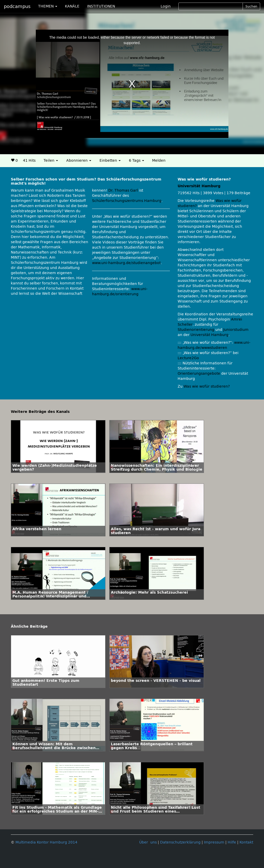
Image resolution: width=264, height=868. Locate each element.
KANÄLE (72, 6)
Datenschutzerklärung (180, 842)
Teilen (51, 161)
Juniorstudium (236, 330)
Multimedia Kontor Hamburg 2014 (46, 842)
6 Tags (137, 161)
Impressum (214, 842)
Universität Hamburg (199, 186)
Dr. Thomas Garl (123, 190)
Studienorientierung (196, 330)
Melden (159, 161)
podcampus (17, 6)
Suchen (251, 6)
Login (166, 6)
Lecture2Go (188, 358)
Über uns (148, 842)
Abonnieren (79, 161)
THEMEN (48, 6)
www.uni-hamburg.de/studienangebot (126, 263)
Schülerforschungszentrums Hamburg (127, 201)
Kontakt (246, 842)
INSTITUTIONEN (101, 6)
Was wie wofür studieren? (207, 386)
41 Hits (29, 161)
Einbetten (110, 161)
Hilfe (232, 842)
